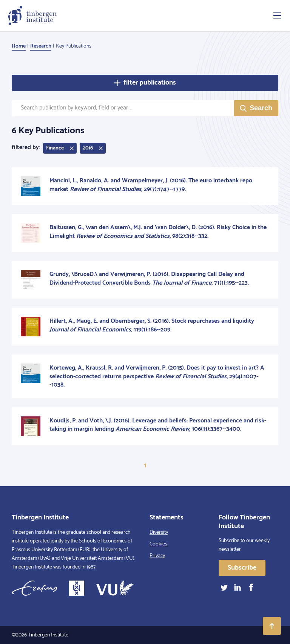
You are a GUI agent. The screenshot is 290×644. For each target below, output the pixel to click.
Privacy (157, 556)
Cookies (158, 544)
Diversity (159, 532)
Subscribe (242, 568)
